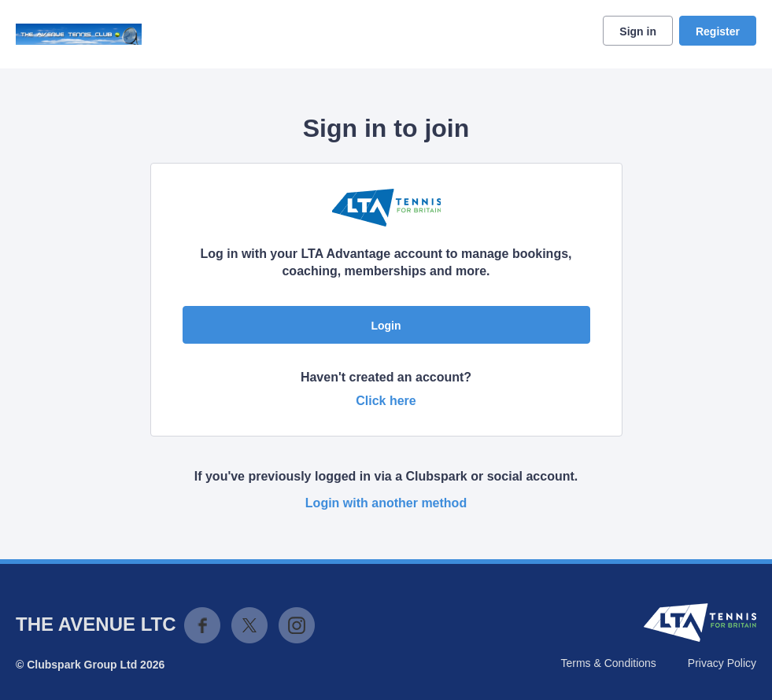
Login (386, 326)
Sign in (638, 31)
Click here (386, 401)
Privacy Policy (722, 663)
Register (718, 31)
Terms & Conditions (608, 663)
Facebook (202, 625)
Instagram (297, 625)
